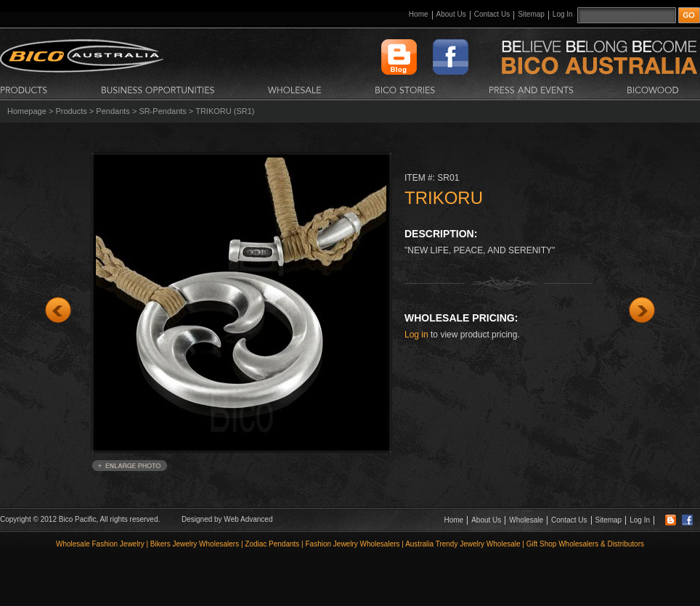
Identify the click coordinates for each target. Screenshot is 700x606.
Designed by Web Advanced (227, 519)
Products (71, 111)
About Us (451, 14)
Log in (416, 335)
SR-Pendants (162, 111)
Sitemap (531, 14)
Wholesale (526, 520)
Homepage (27, 111)
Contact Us (492, 14)
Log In (563, 14)
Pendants (113, 111)
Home (419, 14)
